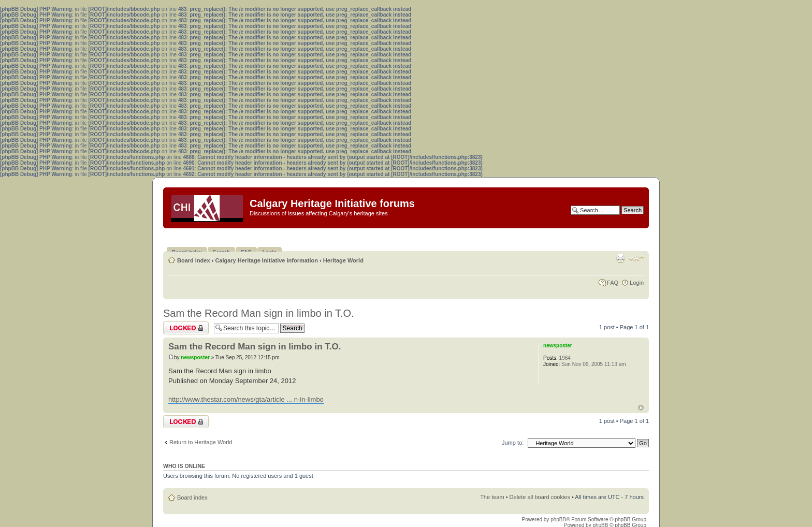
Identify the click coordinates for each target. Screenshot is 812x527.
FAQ (613, 283)
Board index (194, 260)
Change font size (636, 258)
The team (492, 497)
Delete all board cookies (540, 497)
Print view (620, 258)
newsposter (195, 357)
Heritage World (343, 260)
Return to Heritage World (201, 442)
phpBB (558, 519)
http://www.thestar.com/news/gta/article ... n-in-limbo (246, 399)
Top (641, 408)
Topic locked (186, 328)
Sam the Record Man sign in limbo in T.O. (259, 313)
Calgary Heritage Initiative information (266, 260)
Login (637, 283)
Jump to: (513, 443)
